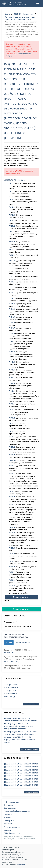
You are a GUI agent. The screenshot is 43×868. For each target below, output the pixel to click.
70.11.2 (12, 191)
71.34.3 (12, 304)
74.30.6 (12, 527)
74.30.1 (12, 474)
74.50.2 (12, 567)
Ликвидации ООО (11, 688)
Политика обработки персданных (17, 811)
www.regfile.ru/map (11, 661)
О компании (9, 805)
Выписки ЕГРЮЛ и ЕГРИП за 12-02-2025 (21, 770)
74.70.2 (12, 580)
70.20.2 (12, 226)
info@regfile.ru (10, 652)
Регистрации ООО (11, 685)
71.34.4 (12, 309)
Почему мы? (9, 821)
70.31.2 (12, 242)
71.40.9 (12, 391)
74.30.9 (12, 553)
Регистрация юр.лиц (12, 827)
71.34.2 (12, 298)
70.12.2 (12, 207)
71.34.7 (12, 328)
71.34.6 (12, 322)
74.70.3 (12, 586)
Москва (9, 642)
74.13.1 (12, 412)
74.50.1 (12, 561)
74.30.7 (12, 533)
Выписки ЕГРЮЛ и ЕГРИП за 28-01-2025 (21, 779)
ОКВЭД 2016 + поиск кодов (24, 14)
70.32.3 (12, 261)
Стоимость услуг (11, 808)
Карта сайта (9, 824)
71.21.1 (12, 269)
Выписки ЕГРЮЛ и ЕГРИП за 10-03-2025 (21, 764)
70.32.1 (12, 250)
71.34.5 (12, 317)
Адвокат (7, 830)
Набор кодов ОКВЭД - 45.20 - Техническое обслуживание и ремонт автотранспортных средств (19, 726)
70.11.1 (12, 183)
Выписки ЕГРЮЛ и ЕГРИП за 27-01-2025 (21, 782)
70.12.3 (12, 215)
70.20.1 (12, 221)
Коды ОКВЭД (9, 697)
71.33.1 (12, 282)
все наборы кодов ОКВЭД (30, 749)
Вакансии (8, 818)
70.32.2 (12, 255)
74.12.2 (12, 409)
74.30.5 (12, 505)
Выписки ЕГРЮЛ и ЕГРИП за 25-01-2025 (21, 785)
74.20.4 (12, 460)
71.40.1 (12, 341)
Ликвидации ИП (10, 694)
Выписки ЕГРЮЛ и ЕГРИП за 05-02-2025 (21, 773)
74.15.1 (12, 423)
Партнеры (8, 815)
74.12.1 (12, 404)
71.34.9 (12, 333)
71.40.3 (12, 362)
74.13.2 (12, 418)
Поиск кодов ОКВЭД (22, 597)
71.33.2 (12, 287)
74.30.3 (12, 497)
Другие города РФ (23, 642)
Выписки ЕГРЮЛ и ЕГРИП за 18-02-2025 (21, 767)
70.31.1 (12, 231)
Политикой (21, 864)
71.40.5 (12, 378)
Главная (8, 14)
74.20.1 (12, 437)
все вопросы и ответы (31, 704)
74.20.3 (12, 455)
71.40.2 (12, 352)
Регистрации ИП (10, 691)
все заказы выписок (32, 792)
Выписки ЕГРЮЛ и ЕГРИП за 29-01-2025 (21, 776)
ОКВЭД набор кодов (12, 833)
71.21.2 (12, 276)
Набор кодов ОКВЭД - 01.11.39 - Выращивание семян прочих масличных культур (20, 740)
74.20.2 (12, 447)
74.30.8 (12, 548)
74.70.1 (12, 572)
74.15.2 (12, 431)
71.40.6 (12, 383)
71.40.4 (12, 370)
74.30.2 (12, 491)
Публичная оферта (11, 802)
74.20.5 (12, 466)
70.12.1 (12, 199)
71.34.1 (12, 293)
